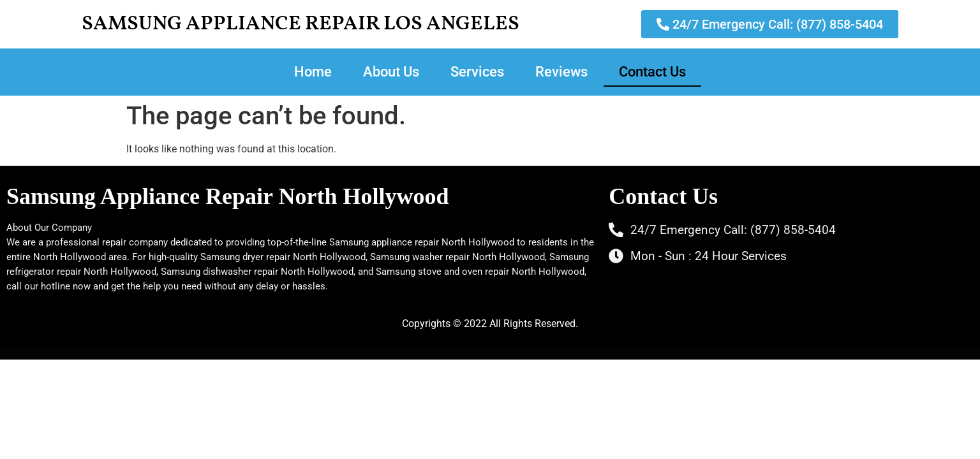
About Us (391, 72)
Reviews (561, 72)
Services (477, 72)
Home (313, 72)
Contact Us (652, 72)
